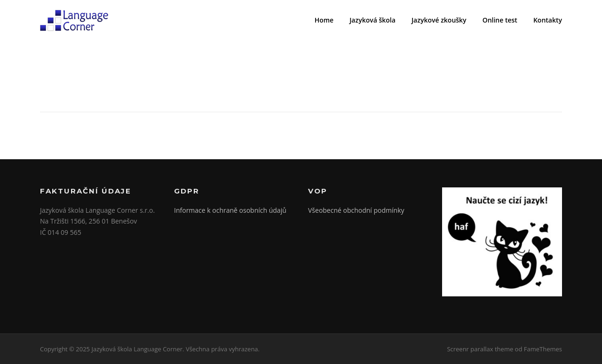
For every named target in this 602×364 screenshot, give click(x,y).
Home (324, 20)
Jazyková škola (372, 20)
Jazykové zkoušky (439, 20)
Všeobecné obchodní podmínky (356, 210)
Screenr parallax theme (480, 349)
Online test (500, 20)
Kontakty (548, 20)
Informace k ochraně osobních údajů (230, 210)
